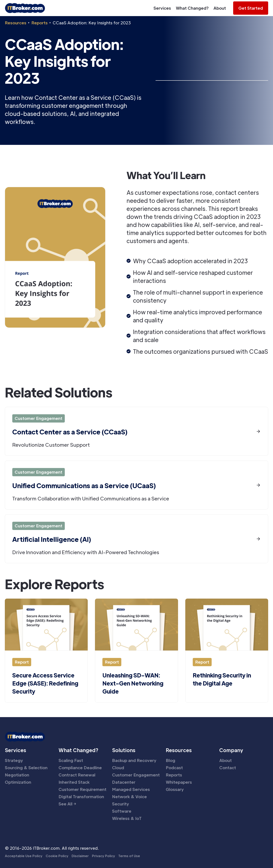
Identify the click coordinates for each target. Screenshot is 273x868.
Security (121, 804)
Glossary (175, 789)
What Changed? (192, 8)
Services (162, 8)
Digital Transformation (81, 797)
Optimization (18, 782)
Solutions (124, 750)
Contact (228, 768)
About (220, 8)
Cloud (118, 768)
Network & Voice (129, 797)
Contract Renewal (77, 775)
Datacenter (124, 782)
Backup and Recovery (134, 760)
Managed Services (131, 789)
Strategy (14, 760)
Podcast (174, 768)
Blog (170, 760)
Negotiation (17, 775)
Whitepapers (179, 782)
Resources (16, 23)
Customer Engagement (136, 775)
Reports (40, 23)
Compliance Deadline (80, 768)
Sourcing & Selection (26, 768)
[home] (25, 8)
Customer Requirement (82, 789)
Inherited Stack (74, 782)
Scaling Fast (71, 760)
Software (122, 811)
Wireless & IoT (127, 818)
